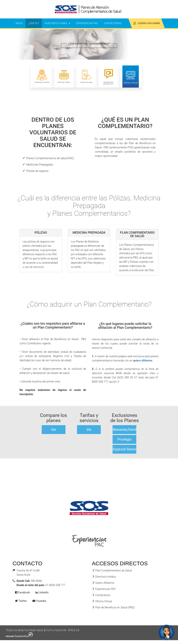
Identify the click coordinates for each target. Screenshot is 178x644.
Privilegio (125, 439)
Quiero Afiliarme (103, 583)
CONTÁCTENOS (113, 23)
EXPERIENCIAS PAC (89, 23)
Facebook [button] (22, 592)
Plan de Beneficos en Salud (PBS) (113, 607)
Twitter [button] (21, 601)
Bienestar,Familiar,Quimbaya (125, 429)
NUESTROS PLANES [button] (58, 23)
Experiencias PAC (104, 589)
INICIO (20, 23)
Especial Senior (125, 449)
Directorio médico (104, 577)
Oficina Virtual (102, 601)
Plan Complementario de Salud (112, 570)
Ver (54, 429)
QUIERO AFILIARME (148, 23)
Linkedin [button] (42, 592)
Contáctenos (101, 595)
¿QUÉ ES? (35, 23)
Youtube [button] (39, 601)
